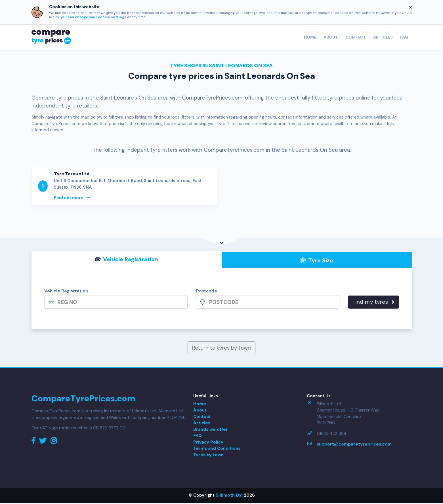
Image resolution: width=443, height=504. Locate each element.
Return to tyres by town (221, 349)
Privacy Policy (208, 443)
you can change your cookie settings (93, 17)
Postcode (207, 292)
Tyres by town (208, 456)
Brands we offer (211, 431)
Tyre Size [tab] (317, 262)
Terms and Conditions (217, 450)
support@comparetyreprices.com (354, 445)
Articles (383, 37)
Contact (356, 37)
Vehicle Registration (66, 292)
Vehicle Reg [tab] (126, 260)
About (331, 37)
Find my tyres (373, 303)
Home (310, 37)
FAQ (404, 37)
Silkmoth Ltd (229, 496)
